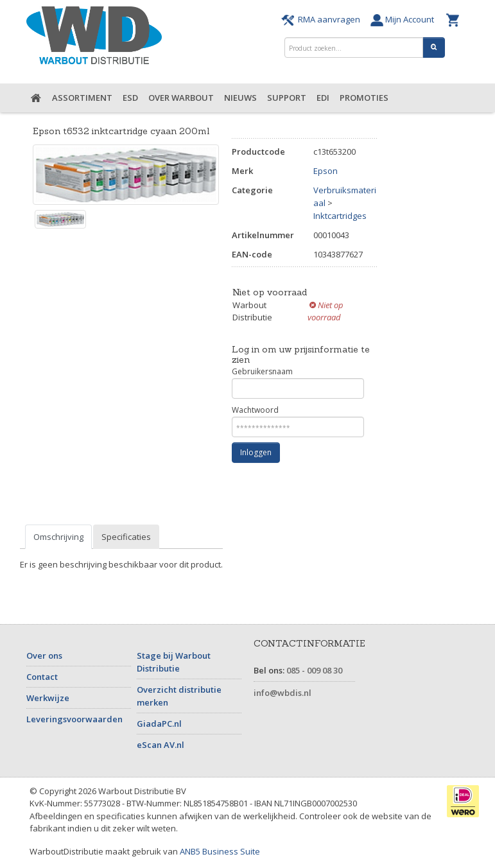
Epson (326, 171)
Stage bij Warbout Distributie (174, 662)
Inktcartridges (340, 216)
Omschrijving (58, 537)
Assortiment (82, 98)
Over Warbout (181, 98)
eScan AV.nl (161, 745)
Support (287, 98)
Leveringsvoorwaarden (74, 719)
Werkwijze (48, 698)
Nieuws (240, 98)
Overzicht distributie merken (179, 696)
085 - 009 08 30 (314, 670)
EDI (323, 98)
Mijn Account (405, 19)
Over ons (44, 655)
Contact (42, 677)
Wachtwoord (298, 421)
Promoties (364, 98)
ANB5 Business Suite (220, 851)
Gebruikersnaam (298, 382)
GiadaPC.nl (159, 724)
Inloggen (256, 452)
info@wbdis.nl (282, 693)
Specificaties (126, 537)
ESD (130, 98)
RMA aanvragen (323, 19)
